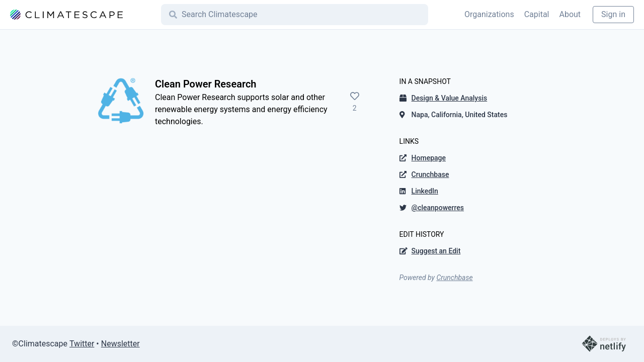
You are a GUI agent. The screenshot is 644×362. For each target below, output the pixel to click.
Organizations (489, 14)
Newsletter (120, 344)
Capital (537, 14)
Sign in (613, 14)
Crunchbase (454, 278)
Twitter (82, 344)
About (570, 14)
